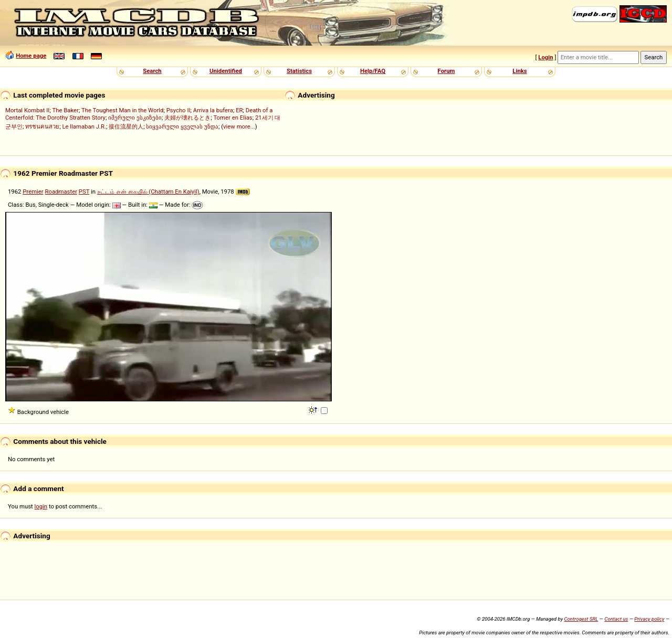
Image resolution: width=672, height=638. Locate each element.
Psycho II (178, 110)
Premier (33, 192)
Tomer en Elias (233, 118)
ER (239, 110)
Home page (31, 56)
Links (519, 71)
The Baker (65, 110)
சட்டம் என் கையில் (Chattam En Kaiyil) (148, 192)
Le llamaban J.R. (84, 126)
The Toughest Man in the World (123, 110)
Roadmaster (61, 192)
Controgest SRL (581, 619)
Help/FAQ (373, 71)
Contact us (616, 619)
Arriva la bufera (213, 110)
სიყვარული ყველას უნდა (182, 126)
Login (545, 57)
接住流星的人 (126, 126)
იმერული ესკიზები (135, 118)
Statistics (299, 71)
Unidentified (226, 71)
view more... (239, 126)
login (41, 506)
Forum (447, 71)
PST (84, 192)
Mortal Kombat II (27, 110)
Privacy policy (649, 619)
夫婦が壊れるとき (187, 118)
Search (152, 71)
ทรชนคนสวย (42, 126)
